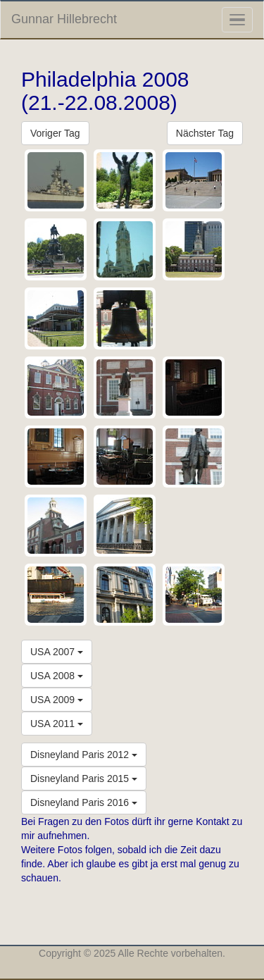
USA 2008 (57, 676)
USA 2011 (57, 724)
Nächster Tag (205, 133)
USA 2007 (57, 652)
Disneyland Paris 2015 (84, 779)
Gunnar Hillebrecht (64, 19)
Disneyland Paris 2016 (84, 802)
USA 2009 (57, 700)
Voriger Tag (55, 133)
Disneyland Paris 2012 (84, 755)
